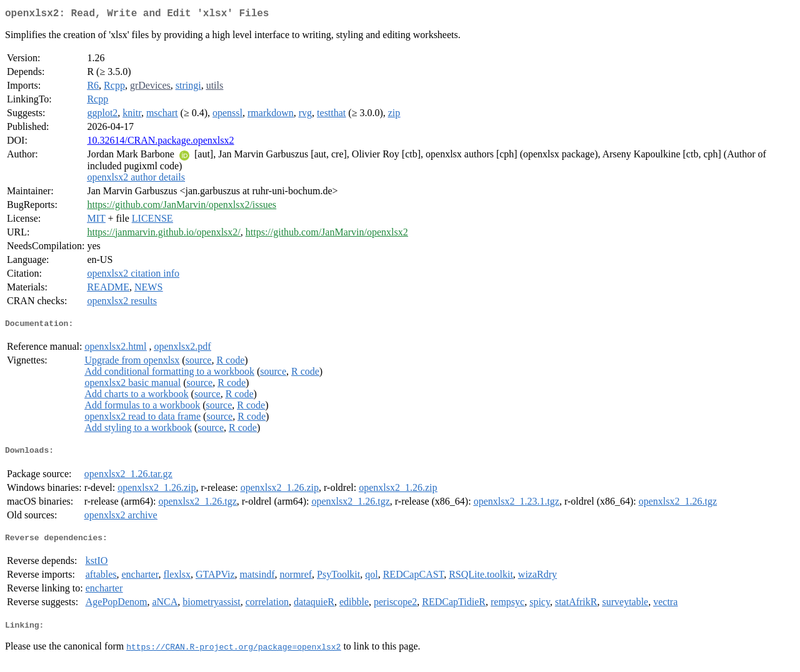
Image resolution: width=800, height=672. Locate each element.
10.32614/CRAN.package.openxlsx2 (160, 143)
